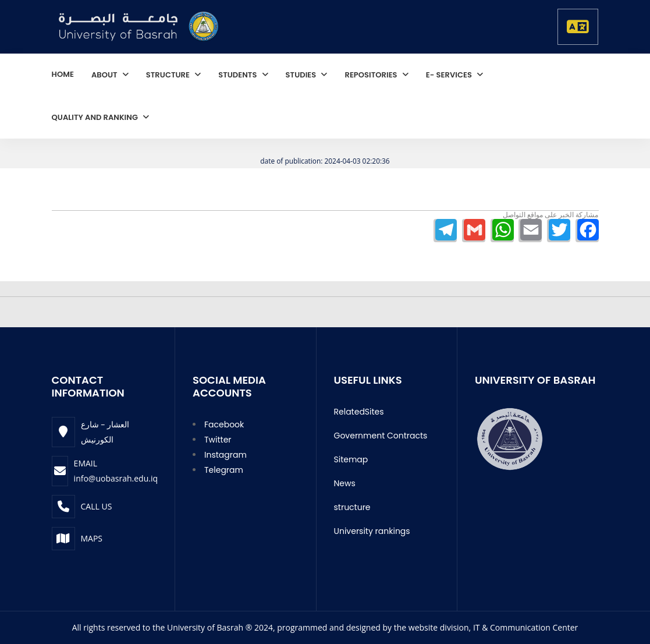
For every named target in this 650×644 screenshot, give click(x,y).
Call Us (97, 506)
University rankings (372, 531)
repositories (372, 75)
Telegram (224, 470)
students (238, 75)
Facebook (224, 424)
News (345, 483)
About (105, 75)
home (63, 74)
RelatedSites (359, 412)
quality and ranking (96, 117)
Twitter (218, 440)
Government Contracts (381, 436)
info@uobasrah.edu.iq (116, 478)
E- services (450, 75)
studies (302, 75)
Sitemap (351, 459)
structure (169, 75)
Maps (92, 538)
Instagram (225, 455)
